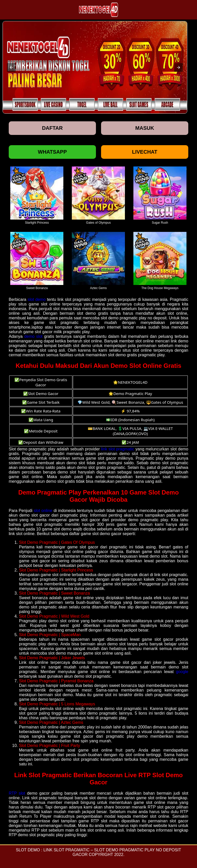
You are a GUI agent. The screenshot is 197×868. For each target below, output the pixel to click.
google (182, 672)
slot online (43, 511)
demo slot (33, 336)
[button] (11, 67)
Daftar (52, 128)
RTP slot (17, 793)
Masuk (145, 128)
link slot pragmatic (118, 449)
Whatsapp (52, 152)
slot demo (37, 299)
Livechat (145, 152)
